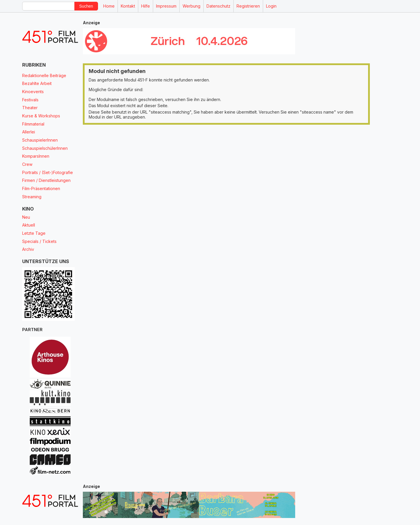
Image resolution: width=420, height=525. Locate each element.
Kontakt (128, 6)
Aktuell (29, 225)
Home (109, 6)
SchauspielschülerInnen (45, 148)
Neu (26, 217)
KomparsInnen (36, 156)
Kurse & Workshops (41, 116)
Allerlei (29, 132)
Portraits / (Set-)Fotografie (48, 172)
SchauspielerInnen (40, 140)
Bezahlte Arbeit (37, 83)
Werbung (191, 6)
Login (271, 6)
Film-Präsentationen (41, 188)
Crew (27, 164)
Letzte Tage (34, 233)
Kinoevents (33, 92)
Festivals (30, 100)
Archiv (28, 249)
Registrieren (248, 6)
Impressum (166, 6)
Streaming (32, 197)
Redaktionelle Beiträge (44, 75)
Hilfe (146, 6)
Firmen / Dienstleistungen (46, 180)
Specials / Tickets (39, 241)
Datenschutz (218, 6)
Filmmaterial (33, 124)
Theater (30, 108)
